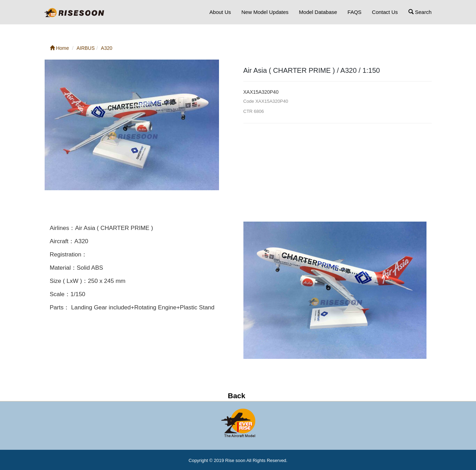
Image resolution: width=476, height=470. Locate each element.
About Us (220, 12)
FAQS (355, 12)
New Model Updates (265, 12)
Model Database (318, 12)
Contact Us (385, 12)
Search (420, 12)
